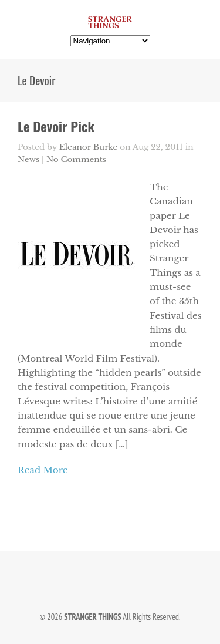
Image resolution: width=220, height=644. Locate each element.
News (28, 159)
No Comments (76, 159)
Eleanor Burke (89, 147)
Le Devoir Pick (56, 126)
